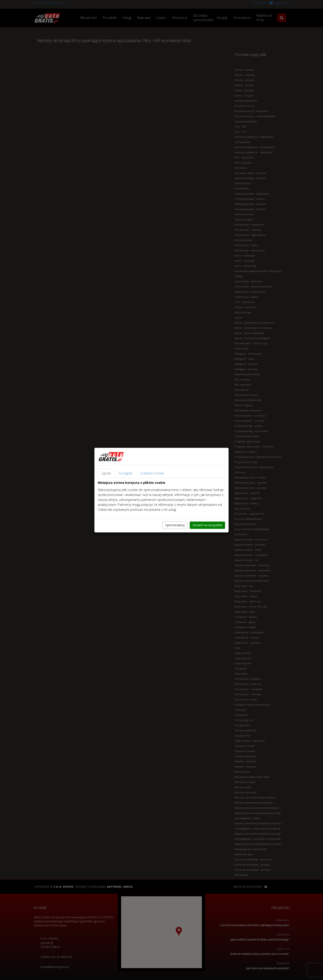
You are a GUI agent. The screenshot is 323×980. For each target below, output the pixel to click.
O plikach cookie (152, 473)
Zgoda (106, 473)
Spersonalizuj (175, 525)
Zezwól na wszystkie (207, 525)
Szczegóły (125, 473)
